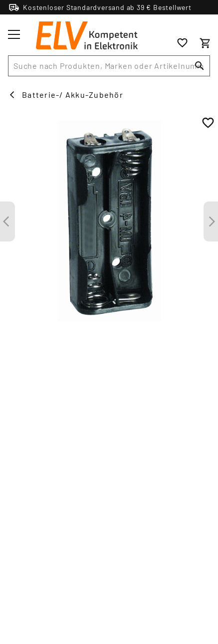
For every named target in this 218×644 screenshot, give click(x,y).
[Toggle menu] (14, 34)
